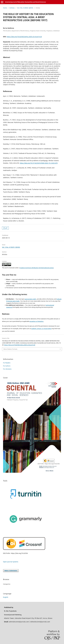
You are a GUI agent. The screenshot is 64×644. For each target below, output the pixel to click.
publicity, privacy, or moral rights (41, 329)
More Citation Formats (10, 349)
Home (5, 8)
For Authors (7, 366)
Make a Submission (11, 571)
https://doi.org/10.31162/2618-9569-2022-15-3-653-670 (39, 163)
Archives (12, 8)
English (6, 597)
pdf (6, 228)
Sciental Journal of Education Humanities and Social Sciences (25, 2)
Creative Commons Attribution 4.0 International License (37, 268)
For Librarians (7, 369)
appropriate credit (30, 299)
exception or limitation (37, 321)
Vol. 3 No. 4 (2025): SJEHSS (25, 8)
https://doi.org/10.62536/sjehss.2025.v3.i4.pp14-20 (24, 37)
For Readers (7, 363)
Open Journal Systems (11, 562)
